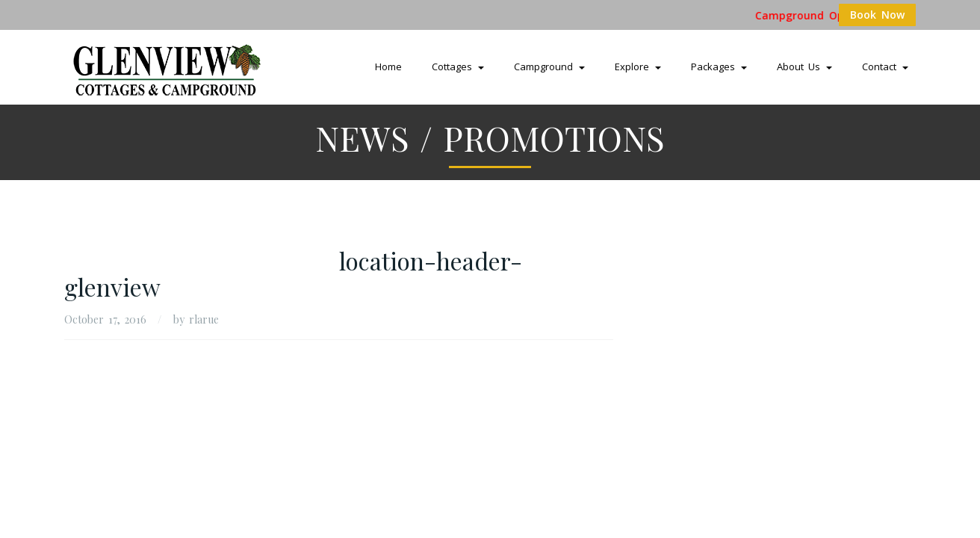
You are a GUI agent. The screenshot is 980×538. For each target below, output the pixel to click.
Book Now (877, 15)
